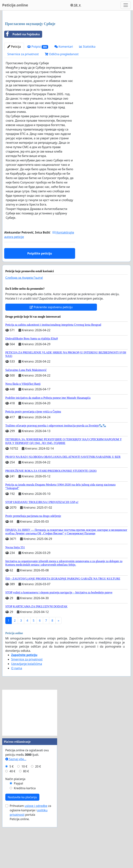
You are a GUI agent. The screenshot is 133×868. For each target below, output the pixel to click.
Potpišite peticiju (40, 305)
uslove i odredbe (36, 857)
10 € (24, 818)
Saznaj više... (16, 811)
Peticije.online (15, 5)
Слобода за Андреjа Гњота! (24, 329)
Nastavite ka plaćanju (22, 849)
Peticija (14, 98)
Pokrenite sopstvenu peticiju (51, 359)
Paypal (19, 835)
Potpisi (38, 98)
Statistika (87, 98)
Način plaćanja (15, 830)
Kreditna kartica (25, 840)
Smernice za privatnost (23, 106)
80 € (26, 823)
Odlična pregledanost (62, 106)
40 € (12, 823)
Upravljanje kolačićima (27, 715)
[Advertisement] (66, 42)
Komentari (64, 98)
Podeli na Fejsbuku (22, 86)
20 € (38, 818)
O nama (17, 720)
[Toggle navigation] (126, 5)
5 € (12, 818)
